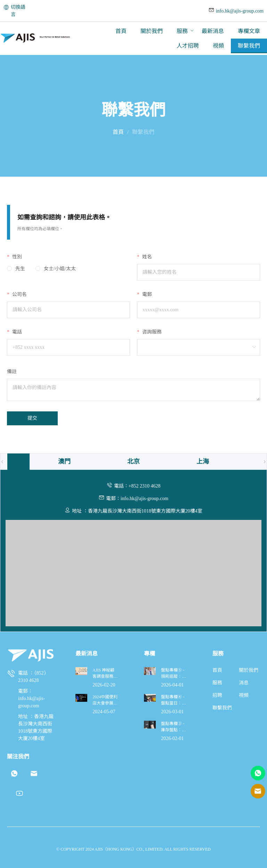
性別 (16, 257)
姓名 (146, 257)
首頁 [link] (118, 132)
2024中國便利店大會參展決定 (105, 817)
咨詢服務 (151, 332)
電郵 (146, 294)
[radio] (16, 269)
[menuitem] (121, 31)
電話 (16, 332)
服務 (182, 31)
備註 (12, 372)
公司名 (19, 294)
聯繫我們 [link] (143, 132)
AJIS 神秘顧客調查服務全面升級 (105, 790)
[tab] (64, 462)
